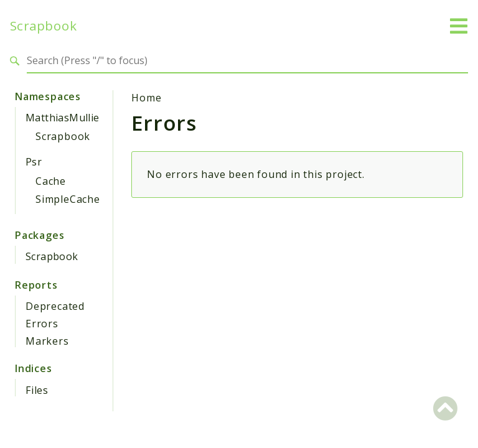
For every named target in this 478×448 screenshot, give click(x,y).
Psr (34, 162)
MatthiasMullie (63, 118)
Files (37, 390)
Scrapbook (43, 26)
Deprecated (55, 306)
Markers (47, 341)
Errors (42, 324)
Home (146, 98)
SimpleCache (68, 199)
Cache (51, 181)
